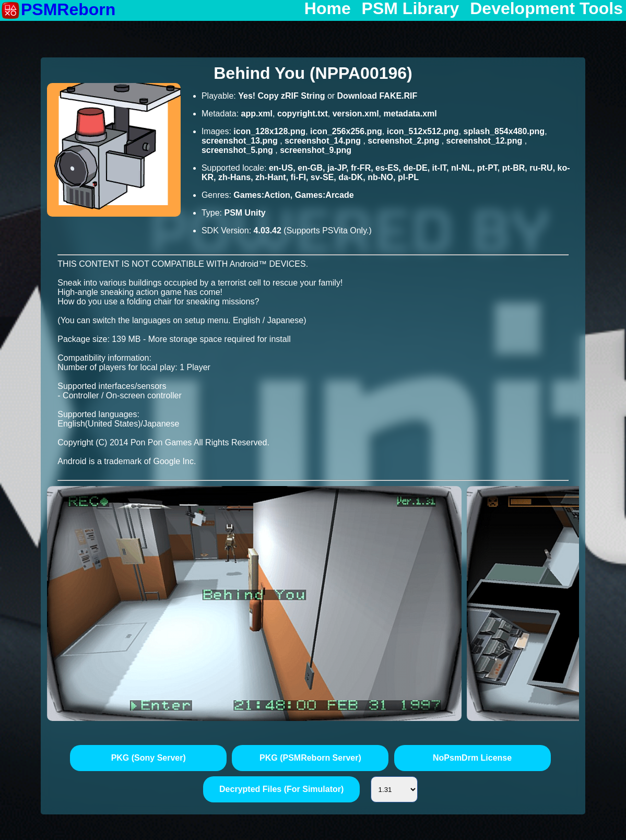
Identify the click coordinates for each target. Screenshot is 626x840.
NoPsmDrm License (472, 758)
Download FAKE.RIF (377, 96)
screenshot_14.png (324, 141)
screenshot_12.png (486, 141)
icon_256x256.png (346, 131)
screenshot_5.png (238, 150)
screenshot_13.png (241, 141)
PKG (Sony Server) (149, 758)
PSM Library (411, 9)
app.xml (257, 114)
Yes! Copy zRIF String (281, 96)
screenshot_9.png (316, 150)
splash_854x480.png (504, 131)
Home (328, 9)
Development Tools (546, 9)
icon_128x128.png (269, 131)
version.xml (356, 114)
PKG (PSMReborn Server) (310, 758)
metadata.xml (410, 114)
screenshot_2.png (404, 141)
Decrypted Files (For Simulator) (281, 789)
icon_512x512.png (423, 131)
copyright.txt (303, 114)
